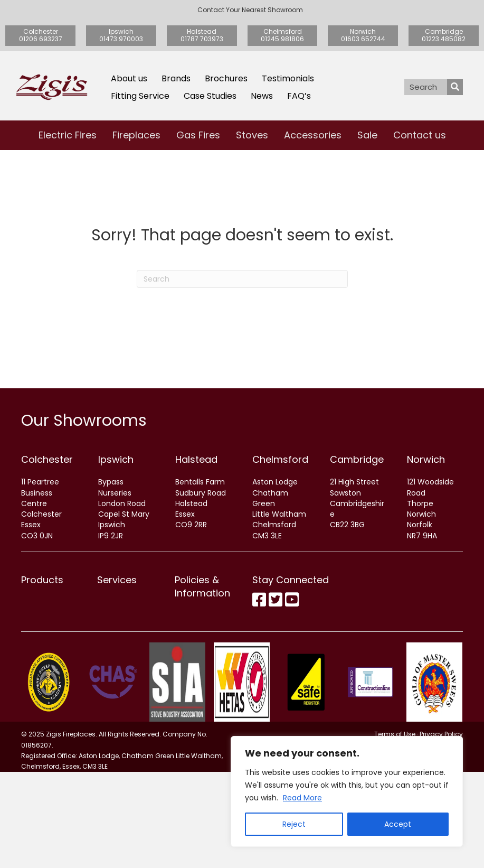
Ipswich (116, 459)
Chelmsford (280, 459)
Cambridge (357, 459)
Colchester (47, 459)
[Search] (242, 279)
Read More (302, 798)
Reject (294, 824)
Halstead (196, 459)
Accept (398, 824)
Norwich (426, 459)
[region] (347, 791)
